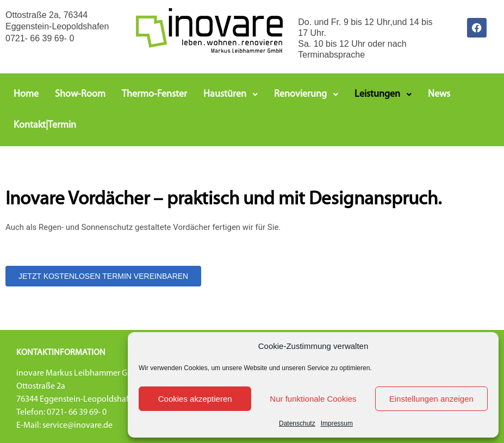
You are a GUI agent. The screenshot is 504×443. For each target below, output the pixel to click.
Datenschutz (297, 423)
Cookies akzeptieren (195, 399)
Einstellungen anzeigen (431, 399)
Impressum (337, 423)
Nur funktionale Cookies (313, 399)
